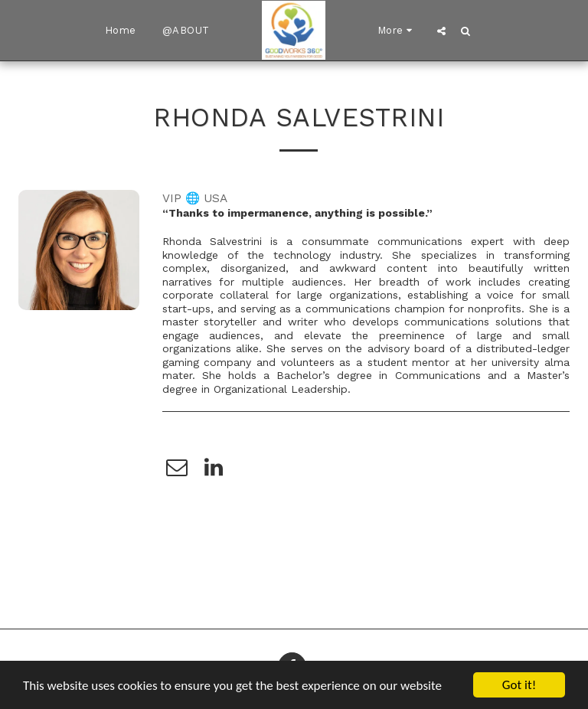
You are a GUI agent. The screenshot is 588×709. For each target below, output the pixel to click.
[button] (441, 31)
